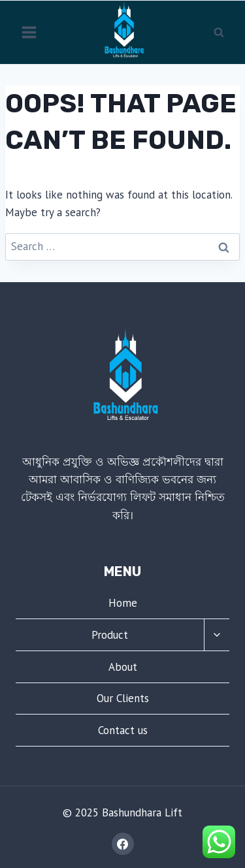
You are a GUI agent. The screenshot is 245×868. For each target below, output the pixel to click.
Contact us (123, 730)
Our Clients (123, 698)
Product (110, 635)
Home (123, 603)
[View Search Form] (219, 32)
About (123, 667)
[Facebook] (123, 844)
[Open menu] (29, 32)
